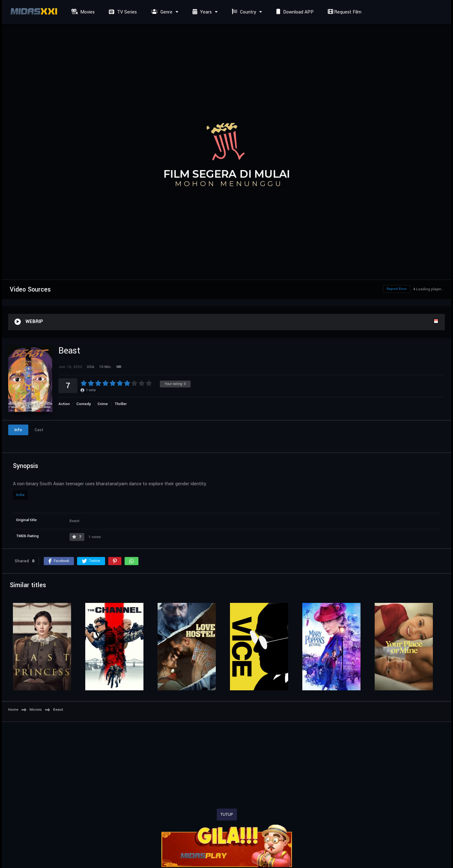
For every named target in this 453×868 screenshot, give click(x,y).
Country (243, 12)
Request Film (344, 12)
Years (201, 12)
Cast (39, 430)
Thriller (121, 404)
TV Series (122, 12)
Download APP (294, 12)
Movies (82, 12)
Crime (103, 404)
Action (64, 404)
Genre (161, 12)
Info (18, 430)
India (20, 495)
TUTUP (227, 815)
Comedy (84, 404)
